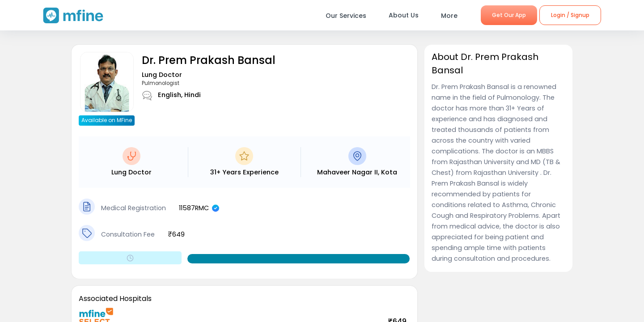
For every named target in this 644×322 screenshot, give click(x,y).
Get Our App (509, 15)
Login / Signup (570, 15)
